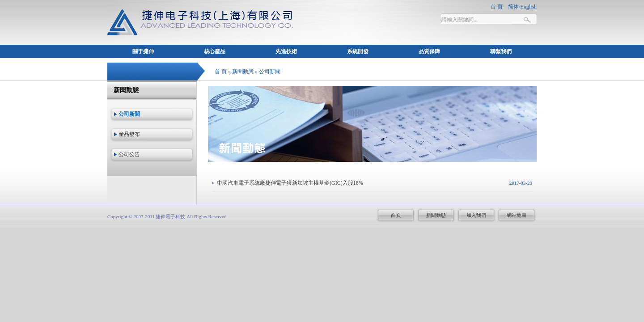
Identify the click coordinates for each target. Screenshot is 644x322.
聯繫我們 (501, 51)
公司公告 (129, 154)
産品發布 (129, 134)
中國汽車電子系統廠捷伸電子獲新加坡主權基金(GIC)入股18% (290, 183)
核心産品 (215, 51)
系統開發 (358, 51)
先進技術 (286, 51)
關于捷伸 (143, 51)
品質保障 (429, 51)
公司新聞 (129, 114)
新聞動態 (243, 72)
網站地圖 (517, 215)
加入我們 (476, 215)
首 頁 (221, 72)
